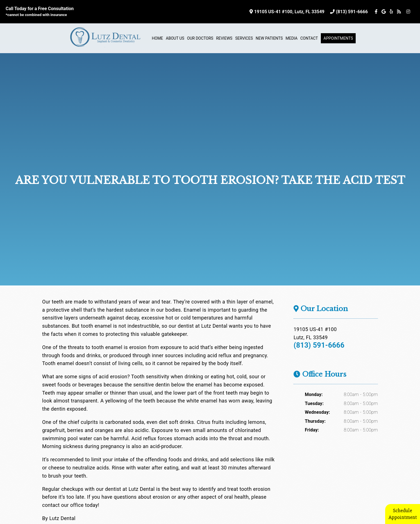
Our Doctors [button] (200, 38)
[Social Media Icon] (377, 12)
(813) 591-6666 (352, 12)
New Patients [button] (269, 38)
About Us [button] (175, 38)
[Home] (105, 49)
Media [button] (291, 38)
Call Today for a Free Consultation (40, 9)
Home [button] (158, 38)
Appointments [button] (338, 38)
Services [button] (244, 38)
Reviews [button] (224, 38)
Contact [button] (309, 38)
